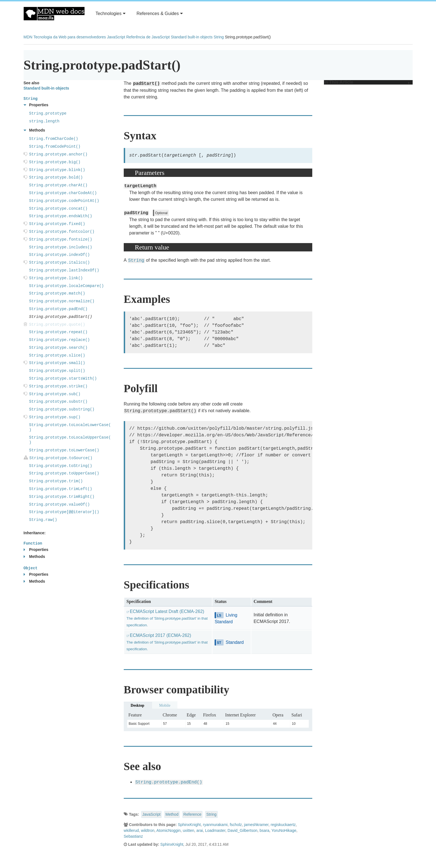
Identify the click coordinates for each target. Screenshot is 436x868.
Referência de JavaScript (148, 37)
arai (200, 830)
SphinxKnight (189, 825)
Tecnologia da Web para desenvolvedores (70, 37)
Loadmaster (215, 830)
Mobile (165, 705)
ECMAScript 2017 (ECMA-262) (167, 642)
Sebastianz (133, 836)
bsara (265, 830)
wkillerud (131, 830)
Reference (193, 814)
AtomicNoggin (168, 830)
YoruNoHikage (284, 830)
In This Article (367, 82)
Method (172, 814)
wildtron (148, 830)
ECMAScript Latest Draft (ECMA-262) (167, 618)
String (219, 37)
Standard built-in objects (192, 37)
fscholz (236, 825)
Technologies (111, 13)
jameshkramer (256, 825)
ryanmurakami (215, 825)
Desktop (138, 705)
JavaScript (116, 37)
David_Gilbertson (242, 830)
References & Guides (160, 13)
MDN (28, 37)
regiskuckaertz (283, 825)
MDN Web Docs (54, 14)
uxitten (188, 830)
